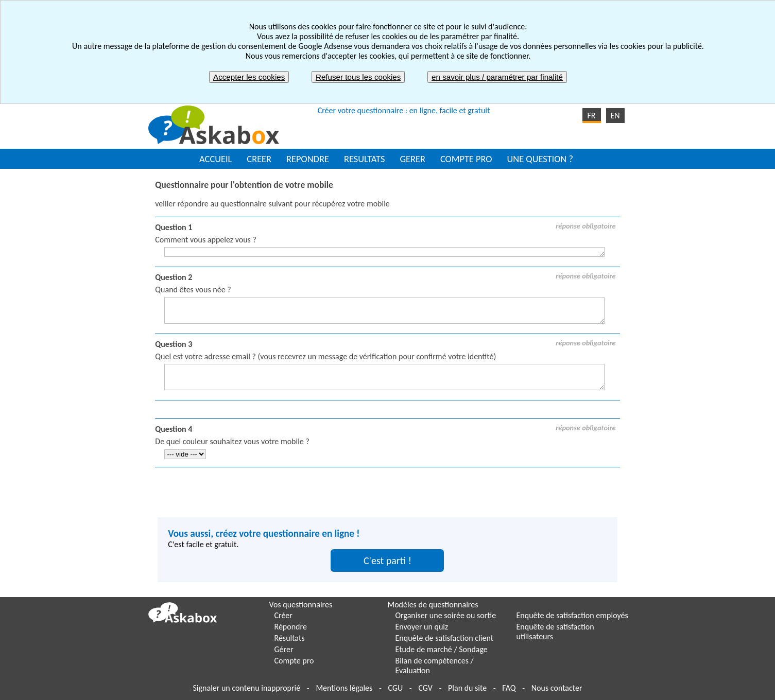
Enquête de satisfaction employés (572, 615)
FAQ (509, 688)
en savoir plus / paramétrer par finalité (497, 77)
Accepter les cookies (249, 77)
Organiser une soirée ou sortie (446, 615)
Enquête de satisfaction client (445, 638)
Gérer (284, 649)
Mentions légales (344, 688)
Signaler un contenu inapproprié (247, 688)
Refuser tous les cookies (358, 77)
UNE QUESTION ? (540, 159)
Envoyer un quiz (422, 627)
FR (591, 116)
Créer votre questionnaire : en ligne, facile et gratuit (404, 110)
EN (615, 116)
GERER (412, 159)
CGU (395, 688)
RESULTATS (364, 159)
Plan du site (467, 688)
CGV (425, 688)
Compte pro (294, 661)
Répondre (291, 627)
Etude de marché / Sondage (442, 649)
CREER (259, 159)
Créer (283, 615)
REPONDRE (308, 159)
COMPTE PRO (466, 159)
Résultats (290, 638)
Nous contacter (557, 688)
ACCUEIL (216, 159)
